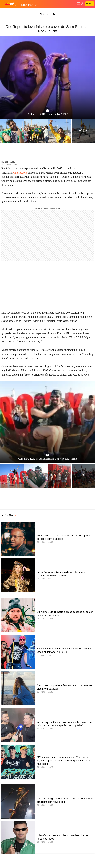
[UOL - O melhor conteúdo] (10, 4)
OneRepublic (20, 173)
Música (47, 14)
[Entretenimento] (26, 4)
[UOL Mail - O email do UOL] (79, 4)
